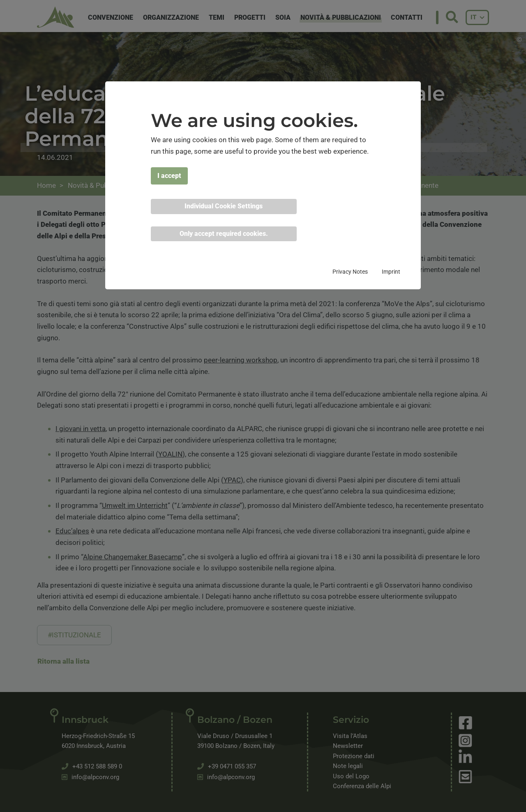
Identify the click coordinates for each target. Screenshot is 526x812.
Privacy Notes (350, 272)
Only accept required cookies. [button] (224, 234)
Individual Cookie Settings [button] (224, 206)
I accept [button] (169, 176)
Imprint (391, 272)
